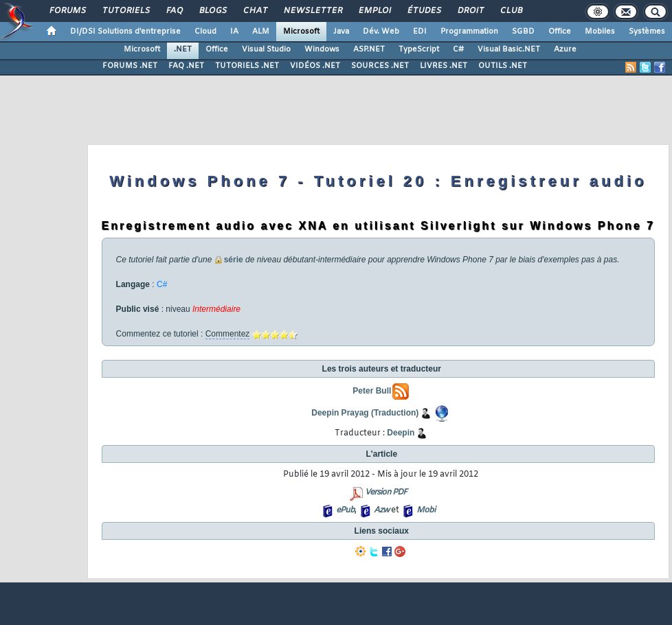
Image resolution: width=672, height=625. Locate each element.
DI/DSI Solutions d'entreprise (125, 32)
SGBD (523, 32)
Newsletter (312, 11)
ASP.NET (369, 49)
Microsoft (301, 32)
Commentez (228, 334)
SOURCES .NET (380, 66)
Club (511, 11)
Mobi (426, 510)
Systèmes (647, 32)
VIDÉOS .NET (315, 66)
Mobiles (600, 32)
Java (341, 32)
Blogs (212, 11)
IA (234, 32)
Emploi (374, 11)
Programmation (469, 32)
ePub (345, 510)
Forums (67, 11)
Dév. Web (381, 32)
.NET (183, 49)
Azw (381, 510)
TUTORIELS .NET (247, 66)
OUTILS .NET (503, 66)
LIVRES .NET (444, 66)
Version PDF (386, 492)
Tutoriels (125, 11)
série (234, 260)
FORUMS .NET (130, 66)
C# (458, 49)
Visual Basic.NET (509, 49)
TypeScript (419, 49)
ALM (261, 32)
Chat (255, 11)
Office (560, 32)
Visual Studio (266, 49)
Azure (565, 49)
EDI (420, 32)
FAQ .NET (186, 66)
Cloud (205, 32)
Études (424, 11)
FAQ (174, 11)
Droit (470, 11)
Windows (322, 49)
